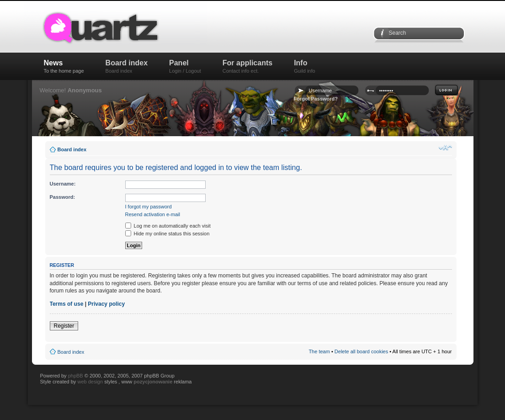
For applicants (247, 66)
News (64, 66)
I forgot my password (149, 207)
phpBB (76, 376)
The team (319, 351)
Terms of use (67, 304)
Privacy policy (106, 304)
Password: (63, 197)
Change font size (445, 148)
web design (91, 382)
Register (64, 326)
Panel (185, 66)
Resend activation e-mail (153, 214)
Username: (63, 184)
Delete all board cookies (361, 351)
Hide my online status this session (167, 234)
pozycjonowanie (153, 382)
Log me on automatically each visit (168, 226)
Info (304, 66)
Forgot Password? (316, 99)
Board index (127, 66)
